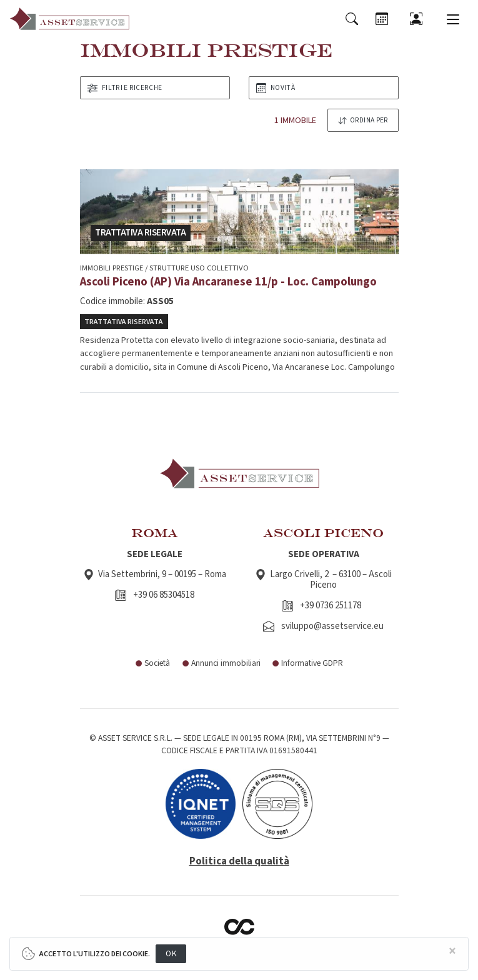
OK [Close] (171, 953)
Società (153, 663)
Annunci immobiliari (221, 663)
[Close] (452, 952)
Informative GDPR (308, 663)
